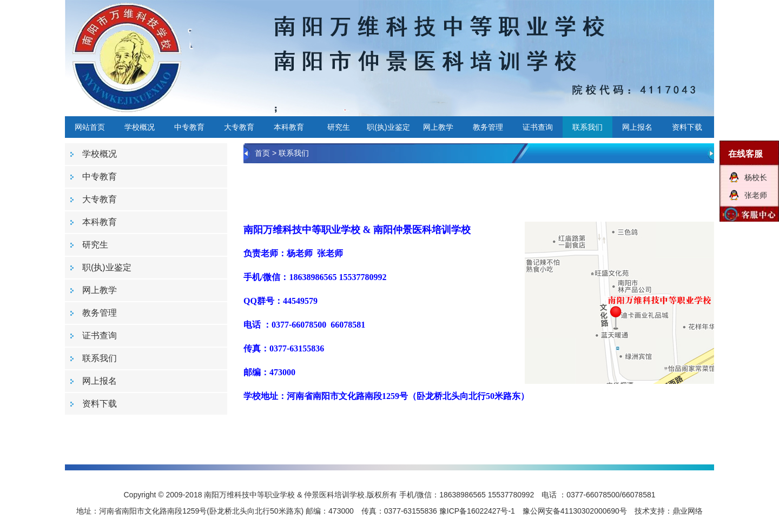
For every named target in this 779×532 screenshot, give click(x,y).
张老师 (756, 195)
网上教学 (438, 127)
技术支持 (650, 511)
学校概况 (140, 127)
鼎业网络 (688, 511)
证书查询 (538, 127)
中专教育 (189, 127)
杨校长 (756, 177)
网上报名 (637, 127)
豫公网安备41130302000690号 (575, 511)
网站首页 (90, 127)
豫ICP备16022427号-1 (477, 511)
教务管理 (488, 127)
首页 (262, 153)
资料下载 (687, 127)
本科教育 (289, 127)
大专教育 (239, 127)
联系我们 (587, 127)
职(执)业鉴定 (388, 127)
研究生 (339, 127)
